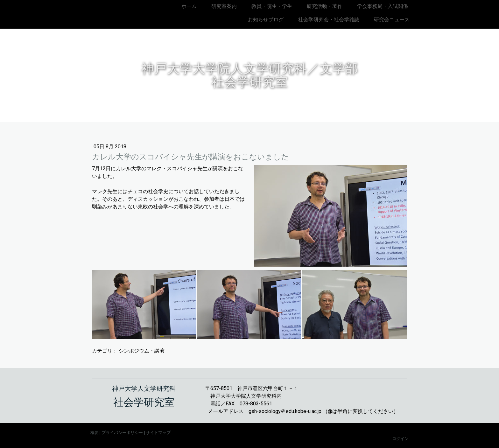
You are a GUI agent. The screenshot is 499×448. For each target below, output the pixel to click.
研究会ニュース (392, 20)
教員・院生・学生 (272, 6)
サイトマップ (158, 433)
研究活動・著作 (325, 6)
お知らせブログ (266, 20)
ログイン (400, 439)
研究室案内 (224, 6)
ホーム (189, 6)
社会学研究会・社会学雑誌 (329, 20)
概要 (95, 433)
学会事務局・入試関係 (383, 6)
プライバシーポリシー (122, 433)
